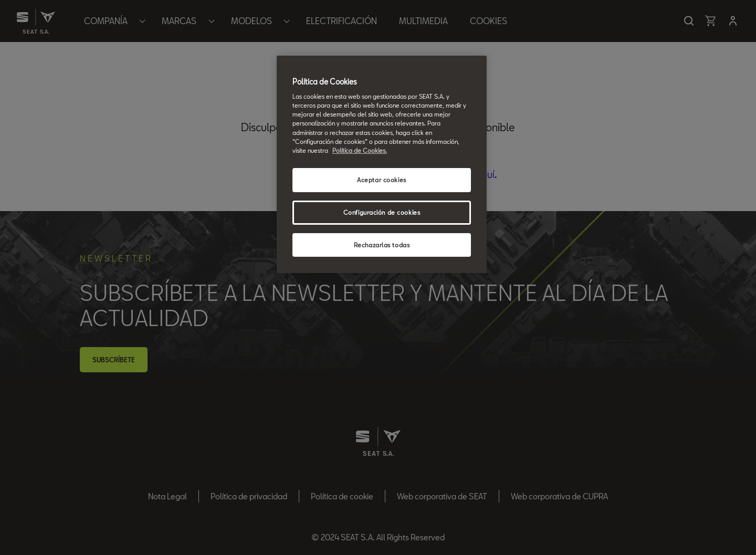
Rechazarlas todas (382, 245)
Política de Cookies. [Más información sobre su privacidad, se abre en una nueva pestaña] (360, 150)
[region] (382, 165)
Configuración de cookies (382, 212)
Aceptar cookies (382, 180)
